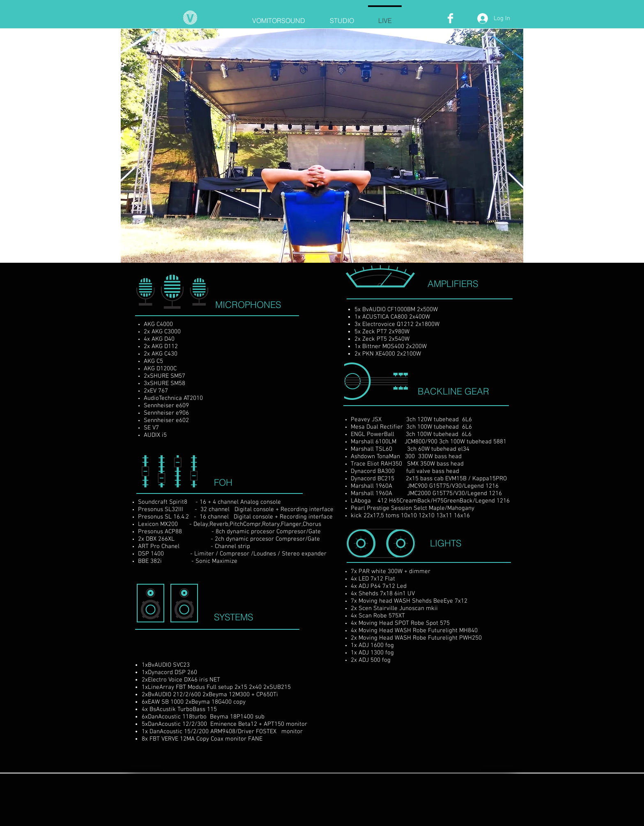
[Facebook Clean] (450, 18)
